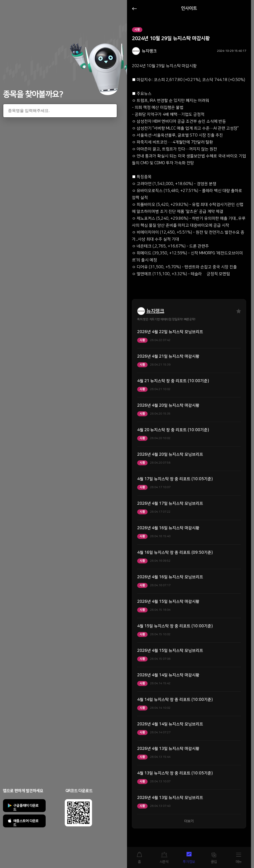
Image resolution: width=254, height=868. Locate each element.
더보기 (189, 821)
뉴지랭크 (155, 311)
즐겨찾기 (239, 311)
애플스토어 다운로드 (26, 823)
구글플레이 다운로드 (26, 808)
